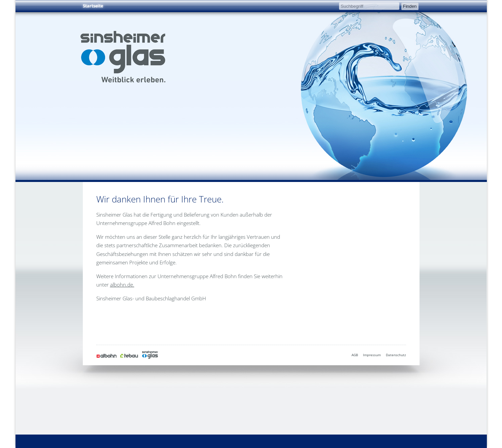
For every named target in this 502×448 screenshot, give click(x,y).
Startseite (93, 6)
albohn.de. (122, 285)
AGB (355, 355)
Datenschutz (396, 355)
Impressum (372, 355)
